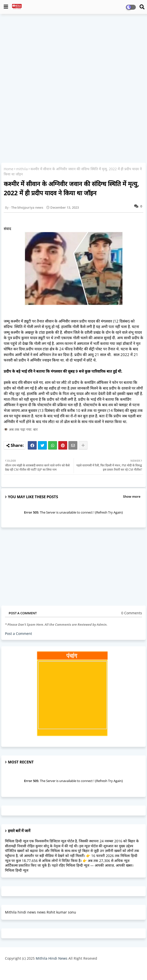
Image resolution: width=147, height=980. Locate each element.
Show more (132, 496)
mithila (22, 169)
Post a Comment (18, 634)
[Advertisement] (73, 54)
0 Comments (132, 613)
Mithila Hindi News (52, 958)
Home (9, 169)
